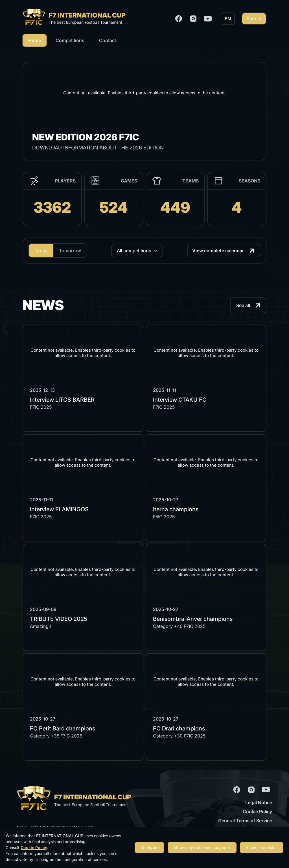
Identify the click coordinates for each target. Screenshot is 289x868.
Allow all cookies (262, 848)
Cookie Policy (257, 812)
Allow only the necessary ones (202, 848)
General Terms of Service (245, 821)
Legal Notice (259, 802)
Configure (149, 848)
